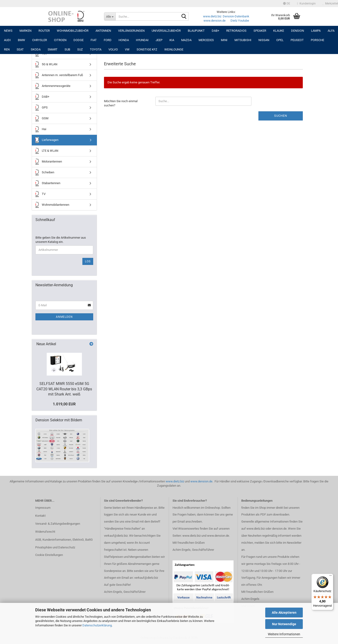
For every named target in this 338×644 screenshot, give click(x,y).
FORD (108, 40)
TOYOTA (96, 49)
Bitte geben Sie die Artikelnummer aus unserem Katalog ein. (61, 240)
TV (40, 194)
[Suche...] (110, 16)
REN (7, 49)
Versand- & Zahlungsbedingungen (58, 524)
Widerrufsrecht (45, 532)
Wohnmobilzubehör (73, 31)
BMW (21, 40)
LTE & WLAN (47, 151)
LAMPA (316, 31)
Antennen (103, 31)
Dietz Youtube (240, 21)
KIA (172, 40)
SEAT (20, 49)
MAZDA (186, 40)
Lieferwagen (47, 140)
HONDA (124, 40)
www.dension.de (215, 21)
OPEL (280, 40)
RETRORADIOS (236, 31)
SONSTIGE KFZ (147, 49)
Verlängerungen (131, 31)
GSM (42, 118)
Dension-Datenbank (236, 16)
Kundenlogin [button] (306, 4)
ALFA (331, 31)
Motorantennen (49, 162)
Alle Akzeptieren (284, 613)
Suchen (281, 116)
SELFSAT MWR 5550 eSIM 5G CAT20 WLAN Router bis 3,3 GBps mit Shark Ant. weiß (64, 389)
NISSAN (264, 40)
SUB (67, 49)
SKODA (36, 49)
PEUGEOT (297, 40)
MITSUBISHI (243, 40)
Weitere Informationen (284, 634)
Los (88, 261)
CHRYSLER (40, 40)
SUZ (80, 49)
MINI (224, 40)
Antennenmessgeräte (53, 86)
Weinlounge (174, 49)
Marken (25, 31)
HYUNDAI (142, 40)
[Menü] (330, 577)
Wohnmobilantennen (52, 205)
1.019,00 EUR (64, 404)
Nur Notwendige (284, 624)
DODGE (79, 40)
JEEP (159, 40)
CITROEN (60, 40)
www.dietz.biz (212, 16)
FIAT (94, 40)
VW (127, 49)
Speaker (260, 31)
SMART (53, 49)
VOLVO (113, 49)
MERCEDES (206, 40)
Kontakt (40, 516)
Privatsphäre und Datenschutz (55, 547)
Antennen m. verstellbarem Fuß (59, 75)
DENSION (298, 31)
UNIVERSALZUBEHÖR (166, 31)
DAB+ (215, 31)
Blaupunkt (196, 31)
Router (44, 31)
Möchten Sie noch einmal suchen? (121, 103)
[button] (287, 4)
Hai (41, 129)
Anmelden (64, 317)
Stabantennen (48, 183)
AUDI (7, 40)
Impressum (43, 508)
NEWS (8, 31)
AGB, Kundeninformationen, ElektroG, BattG (64, 540)
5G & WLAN (46, 64)
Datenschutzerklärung (97, 625)
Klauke (279, 31)
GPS (42, 108)
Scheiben (45, 173)
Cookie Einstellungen (49, 555)
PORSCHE (317, 40)
